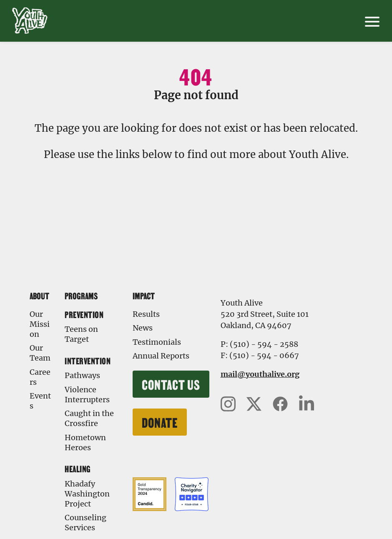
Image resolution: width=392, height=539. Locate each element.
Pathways (82, 375)
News (143, 328)
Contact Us (171, 384)
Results (146, 314)
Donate (160, 422)
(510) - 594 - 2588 (264, 344)
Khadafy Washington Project (87, 494)
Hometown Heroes (85, 442)
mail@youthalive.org (260, 374)
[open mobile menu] (372, 21)
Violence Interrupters (87, 395)
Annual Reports (161, 356)
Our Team (40, 353)
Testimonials (157, 342)
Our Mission (40, 324)
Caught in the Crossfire (89, 418)
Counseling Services (85, 523)
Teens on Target (81, 334)
